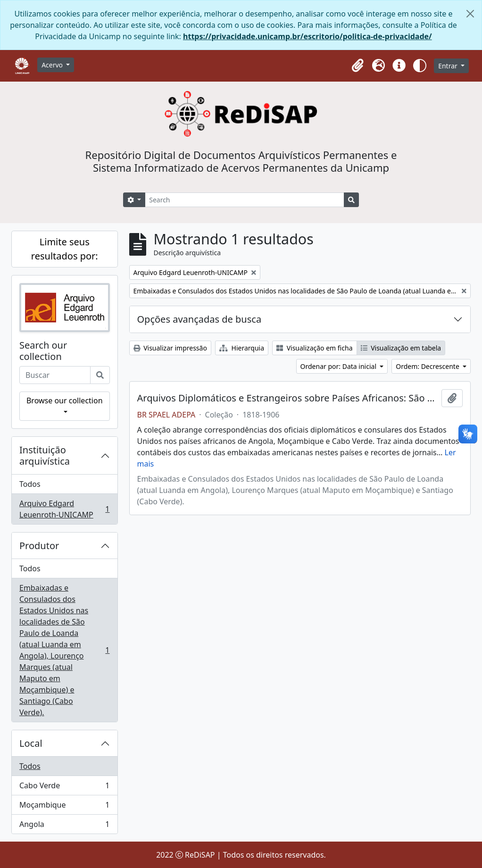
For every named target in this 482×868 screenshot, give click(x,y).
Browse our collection (65, 401)
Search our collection (43, 351)
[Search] (245, 200)
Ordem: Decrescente (428, 366)
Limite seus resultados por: (65, 249)
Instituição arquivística (45, 455)
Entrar (449, 66)
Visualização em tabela (401, 348)
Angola (64, 826)
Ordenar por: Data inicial (339, 366)
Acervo (53, 65)
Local (31, 743)
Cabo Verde (64, 788)
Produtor (39, 546)
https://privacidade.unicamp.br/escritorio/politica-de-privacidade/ (307, 36)
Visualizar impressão (170, 348)
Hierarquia (242, 348)
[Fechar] (470, 14)
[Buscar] (100, 375)
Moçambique (64, 807)
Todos (30, 484)
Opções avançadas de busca (199, 319)
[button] (357, 66)
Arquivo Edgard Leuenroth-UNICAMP (64, 509)
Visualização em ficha (315, 348)
